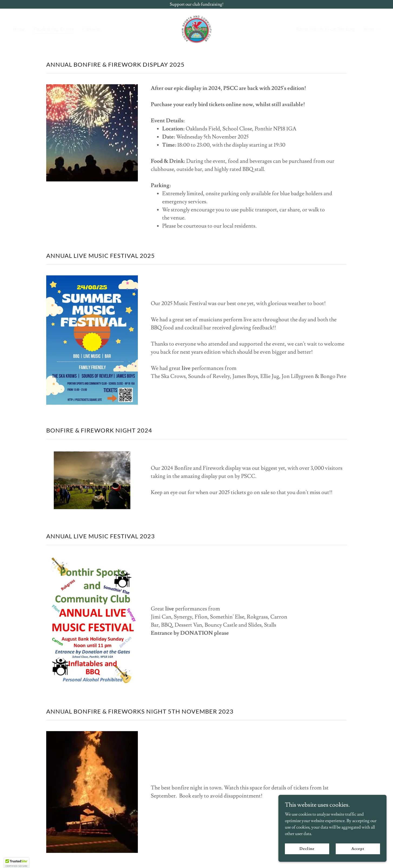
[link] (196, 28)
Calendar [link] (92, 29)
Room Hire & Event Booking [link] (326, 29)
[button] (372, 29)
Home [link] (19, 29)
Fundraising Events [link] (54, 29)
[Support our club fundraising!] (196, 4)
